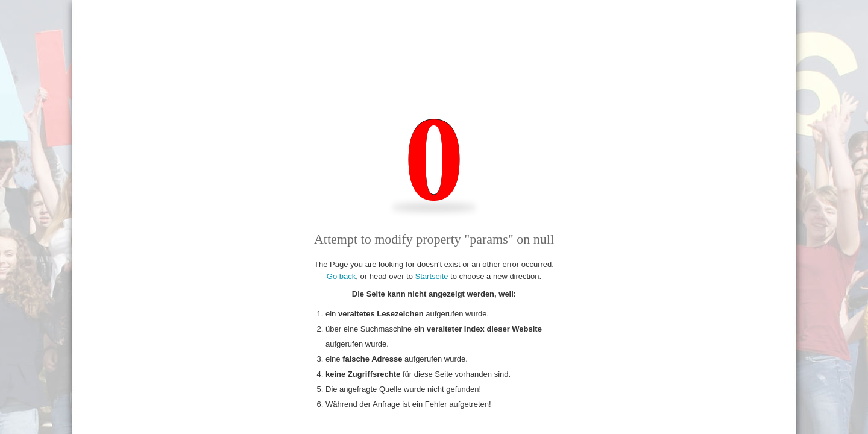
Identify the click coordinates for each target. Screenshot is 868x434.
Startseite (432, 276)
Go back (341, 276)
